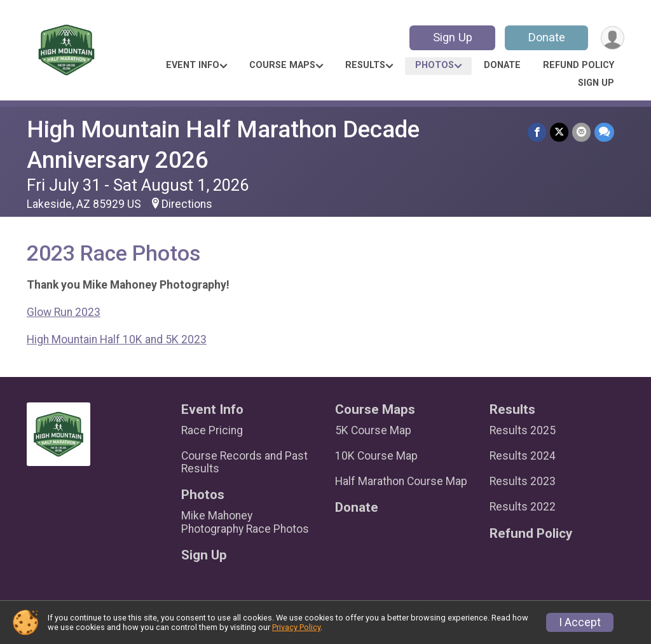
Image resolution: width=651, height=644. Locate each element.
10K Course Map (376, 456)
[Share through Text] (604, 132)
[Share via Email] (581, 132)
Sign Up (453, 37)
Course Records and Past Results (244, 462)
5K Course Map (373, 430)
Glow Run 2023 (64, 312)
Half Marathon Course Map (401, 481)
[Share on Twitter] (559, 132)
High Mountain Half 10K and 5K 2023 (117, 339)
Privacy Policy (296, 627)
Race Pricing (212, 430)
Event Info (193, 65)
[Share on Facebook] (537, 132)
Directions (187, 204)
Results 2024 (523, 456)
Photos (435, 65)
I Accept (580, 622)
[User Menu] (613, 38)
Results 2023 (523, 481)
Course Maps (282, 65)
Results (365, 65)
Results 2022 (523, 507)
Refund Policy (579, 65)
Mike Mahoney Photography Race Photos (245, 522)
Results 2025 (523, 430)
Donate (547, 37)
